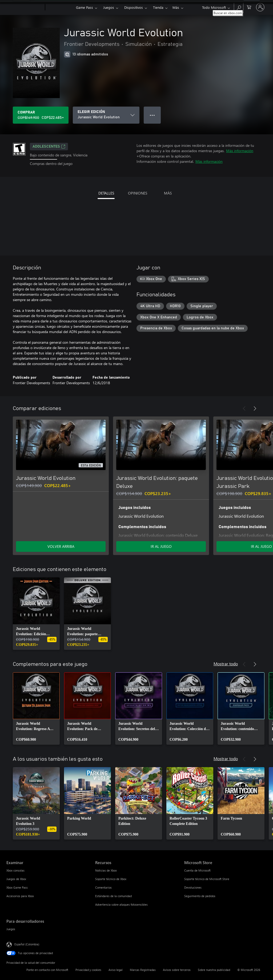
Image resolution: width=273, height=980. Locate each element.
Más (176, 7)
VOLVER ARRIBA (61, 546)
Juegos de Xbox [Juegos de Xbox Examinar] (16, 879)
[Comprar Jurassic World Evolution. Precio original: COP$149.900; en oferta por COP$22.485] (41, 115)
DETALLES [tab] (106, 193)
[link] (36, 614)
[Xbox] (60, 7)
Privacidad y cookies (88, 970)
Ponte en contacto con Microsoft (47, 970)
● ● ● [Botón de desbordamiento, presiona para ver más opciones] (152, 115)
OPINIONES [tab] (138, 193)
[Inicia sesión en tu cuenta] (260, 7)
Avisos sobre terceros (177, 970)
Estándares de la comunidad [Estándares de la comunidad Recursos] (113, 896)
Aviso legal (116, 970)
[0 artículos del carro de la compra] (249, 7)
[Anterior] (244, 408)
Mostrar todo (226, 664)
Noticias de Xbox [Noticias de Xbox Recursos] (106, 870)
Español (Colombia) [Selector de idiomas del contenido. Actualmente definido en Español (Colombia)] (27, 944)
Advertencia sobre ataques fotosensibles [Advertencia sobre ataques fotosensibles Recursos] (121, 904)
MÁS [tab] (168, 193)
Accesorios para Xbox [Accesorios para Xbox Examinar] (20, 896)
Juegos (109, 7)
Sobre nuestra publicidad (214, 970)
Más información (240, 151)
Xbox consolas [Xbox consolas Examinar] (15, 870)
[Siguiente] (255, 408)
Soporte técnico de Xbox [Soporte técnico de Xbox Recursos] (111, 879)
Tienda (158, 7)
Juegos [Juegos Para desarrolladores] (11, 929)
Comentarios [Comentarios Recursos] (103, 887)
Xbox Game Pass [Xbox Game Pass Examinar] (17, 887)
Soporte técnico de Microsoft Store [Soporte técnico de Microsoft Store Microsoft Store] (207, 879)
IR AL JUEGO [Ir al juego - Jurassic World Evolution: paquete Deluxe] (161, 546)
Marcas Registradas (143, 970)
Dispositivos (134, 7)
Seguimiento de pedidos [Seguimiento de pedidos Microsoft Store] (200, 896)
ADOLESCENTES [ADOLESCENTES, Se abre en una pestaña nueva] (49, 147)
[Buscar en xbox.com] (239, 7)
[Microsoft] (25, 7)
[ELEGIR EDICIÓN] (106, 115)
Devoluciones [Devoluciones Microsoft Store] (193, 887)
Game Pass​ (85, 7)
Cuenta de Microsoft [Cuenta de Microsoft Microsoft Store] (197, 870)
